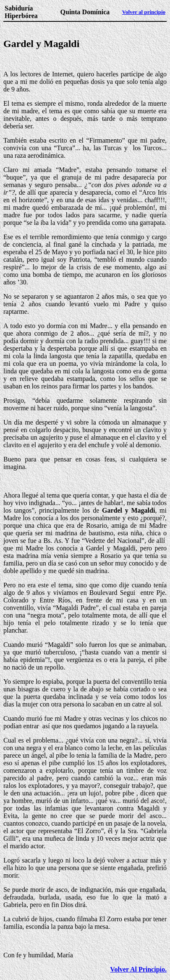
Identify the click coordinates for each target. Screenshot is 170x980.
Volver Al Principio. (138, 969)
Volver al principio (144, 12)
